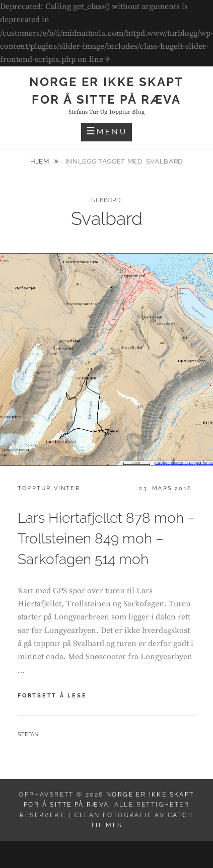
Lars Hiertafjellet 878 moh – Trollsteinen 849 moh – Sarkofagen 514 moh (106, 539)
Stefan (28, 734)
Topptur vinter (49, 488)
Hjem (41, 161)
